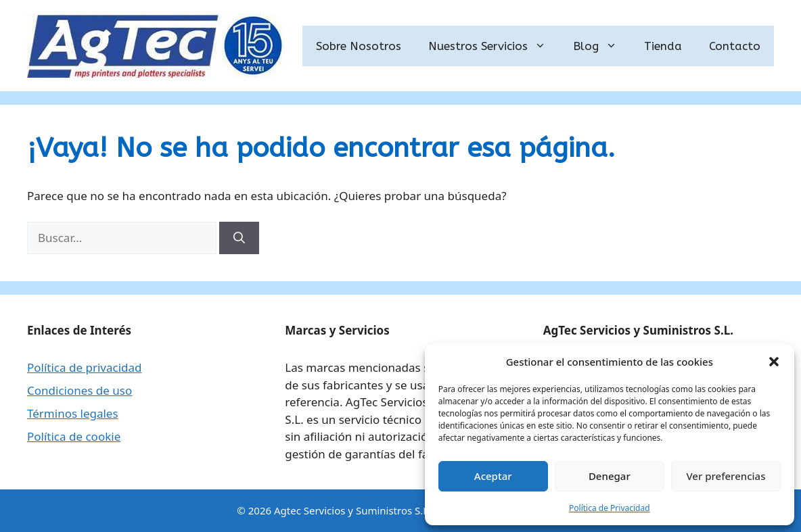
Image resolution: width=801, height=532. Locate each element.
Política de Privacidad (610, 508)
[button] (774, 362)
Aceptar (493, 476)
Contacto (735, 46)
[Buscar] (239, 238)
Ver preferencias (726, 476)
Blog (602, 46)
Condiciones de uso (79, 390)
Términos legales (73, 413)
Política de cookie (74, 436)
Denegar (610, 476)
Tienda (663, 46)
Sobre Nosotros (359, 46)
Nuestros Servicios (494, 46)
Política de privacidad (84, 367)
